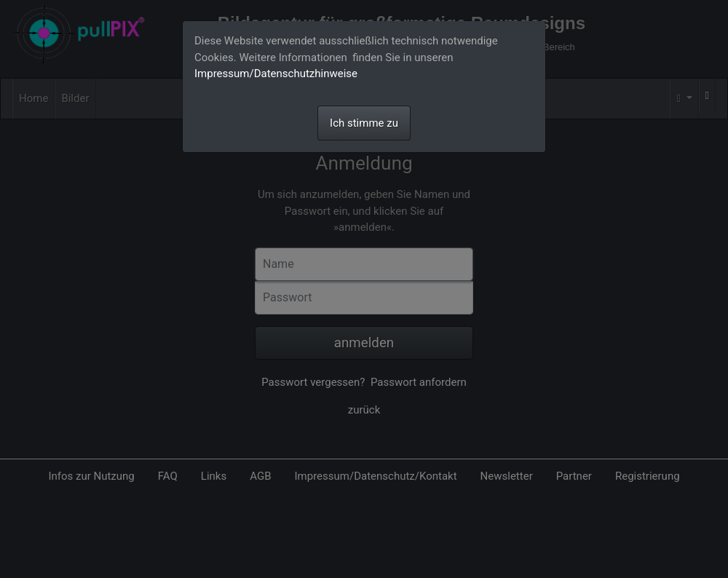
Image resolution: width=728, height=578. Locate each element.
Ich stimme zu (364, 123)
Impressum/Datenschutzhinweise (276, 74)
